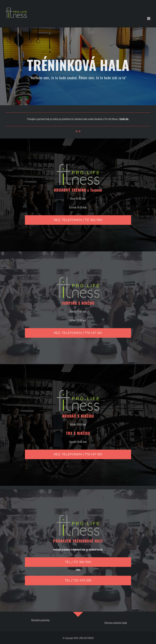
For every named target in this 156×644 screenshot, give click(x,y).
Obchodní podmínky (40, 620)
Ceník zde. (124, 119)
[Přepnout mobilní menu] (149, 19)
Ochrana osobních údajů (116, 623)
